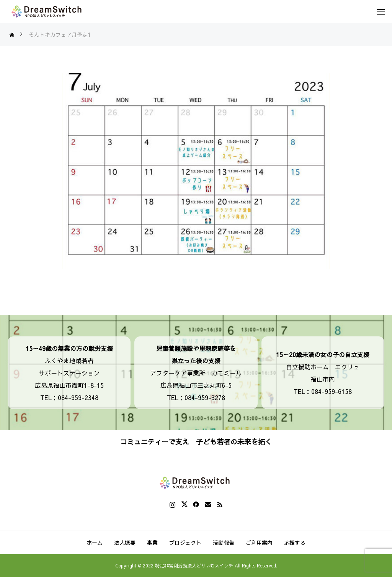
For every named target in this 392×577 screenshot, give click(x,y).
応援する (295, 543)
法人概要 (125, 543)
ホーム (95, 543)
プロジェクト (185, 543)
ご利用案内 (259, 543)
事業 (152, 543)
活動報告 (224, 543)
